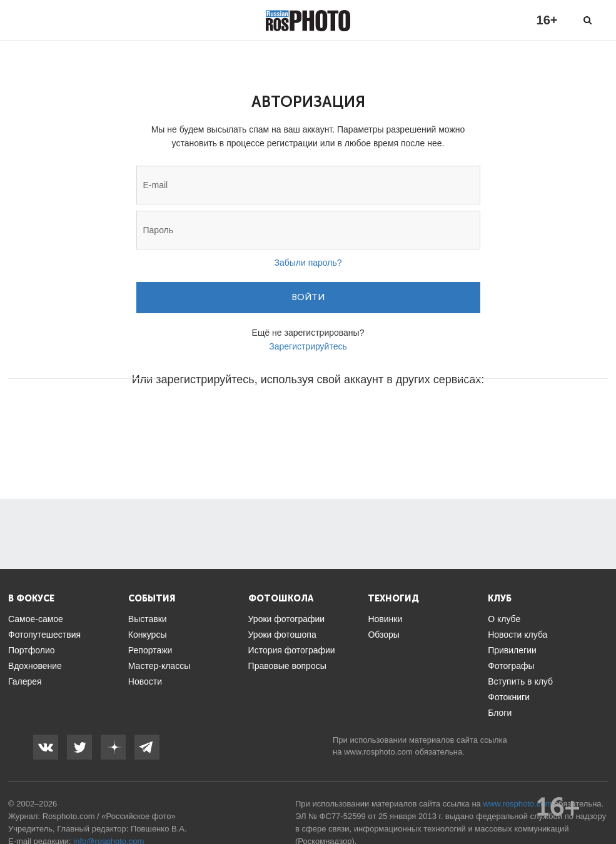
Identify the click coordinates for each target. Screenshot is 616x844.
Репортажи (150, 650)
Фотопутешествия (44, 635)
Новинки (385, 619)
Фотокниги (509, 697)
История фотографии (292, 650)
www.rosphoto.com (378, 752)
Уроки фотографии (287, 619)
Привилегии (512, 650)
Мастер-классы (159, 666)
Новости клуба (518, 635)
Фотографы (511, 666)
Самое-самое (36, 619)
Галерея (25, 681)
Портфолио (32, 650)
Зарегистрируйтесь (308, 346)
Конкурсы (148, 635)
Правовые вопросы (287, 666)
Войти (308, 297)
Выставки (148, 619)
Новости (145, 681)
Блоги (500, 713)
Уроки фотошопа (282, 635)
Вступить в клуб (520, 681)
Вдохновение (35, 666)
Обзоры (384, 635)
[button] (213, 417)
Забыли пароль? (308, 263)
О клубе (504, 619)
